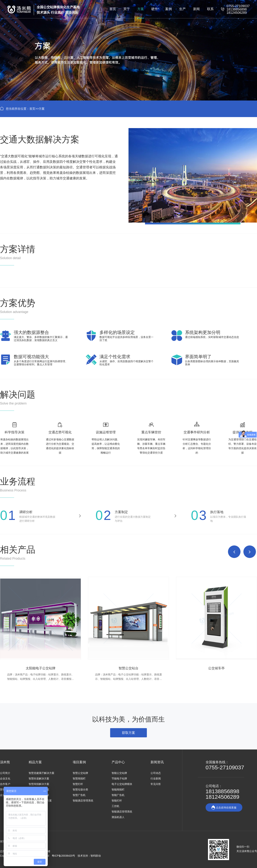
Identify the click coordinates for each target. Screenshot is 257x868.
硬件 (155, 9)
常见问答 (156, 784)
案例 (169, 9)
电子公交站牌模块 (122, 784)
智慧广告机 (79, 795)
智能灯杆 (117, 801)
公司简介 (5, 773)
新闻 (196, 9)
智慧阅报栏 (79, 778)
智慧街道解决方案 (39, 778)
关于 (127, 9)
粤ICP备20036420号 (64, 856)
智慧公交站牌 (80, 773)
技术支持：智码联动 (89, 856)
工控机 (115, 806)
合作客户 (5, 784)
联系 (210, 9)
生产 (182, 9)
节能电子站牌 (119, 778)
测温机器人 (118, 817)
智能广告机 (118, 795)
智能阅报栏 (118, 790)
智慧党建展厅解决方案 (41, 773)
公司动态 (156, 773)
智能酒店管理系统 (83, 801)
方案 (141, 9)
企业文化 (5, 778)
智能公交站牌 (119, 773)
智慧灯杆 (78, 784)
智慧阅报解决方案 (39, 784)
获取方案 (128, 733)
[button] (234, 552)
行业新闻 (156, 778)
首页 (113, 9)
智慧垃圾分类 (80, 790)
